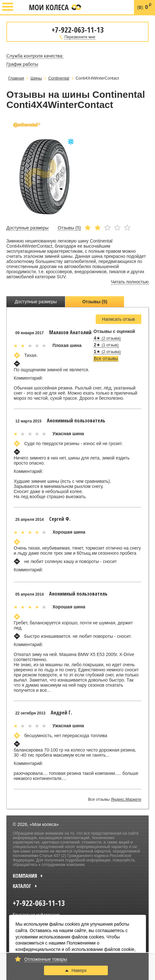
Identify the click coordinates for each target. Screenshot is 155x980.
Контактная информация (36, 914)
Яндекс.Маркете (126, 799)
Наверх (76, 970)
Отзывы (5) (95, 302)
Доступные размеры (36, 302)
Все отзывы (106, 359)
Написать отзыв (118, 319)
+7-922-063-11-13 (21, 7)
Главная (16, 78)
